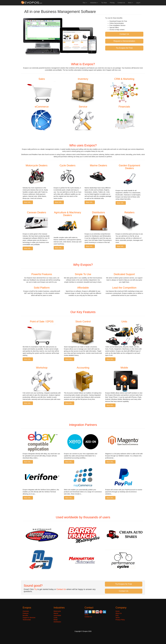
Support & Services (29, 618)
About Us (119, 613)
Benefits (25, 615)
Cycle (56, 618)
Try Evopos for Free (124, 48)
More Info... (28, 202)
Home (118, 611)
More (131, 3)
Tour (85, 3)
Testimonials (27, 620)
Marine (56, 613)
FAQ (117, 615)
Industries (94, 3)
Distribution (57, 622)
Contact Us (121, 3)
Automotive (57, 615)
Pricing (112, 3)
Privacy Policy (120, 620)
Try (36, 589)
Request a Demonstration (124, 41)
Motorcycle (57, 611)
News (86, 615)
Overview (26, 611)
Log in (138, 3)
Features (26, 613)
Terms (118, 618)
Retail (56, 620)
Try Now (104, 3)
